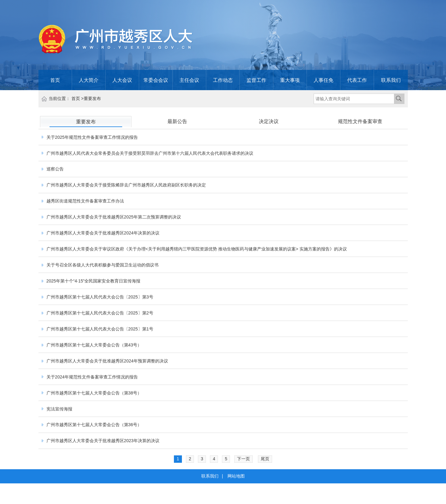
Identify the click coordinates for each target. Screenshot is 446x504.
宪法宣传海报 (59, 409)
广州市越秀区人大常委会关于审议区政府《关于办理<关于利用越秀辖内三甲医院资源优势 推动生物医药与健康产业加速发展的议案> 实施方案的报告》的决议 (197, 249)
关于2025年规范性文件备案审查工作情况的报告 (92, 137)
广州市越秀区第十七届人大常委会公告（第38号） (94, 393)
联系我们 (391, 80)
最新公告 (177, 121)
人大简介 (89, 80)
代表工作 (357, 80)
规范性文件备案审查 (360, 121)
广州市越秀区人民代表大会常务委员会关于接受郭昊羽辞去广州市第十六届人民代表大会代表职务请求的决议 (150, 153)
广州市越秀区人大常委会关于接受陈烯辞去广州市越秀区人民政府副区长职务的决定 (126, 185)
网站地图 (236, 476)
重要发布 (92, 98)
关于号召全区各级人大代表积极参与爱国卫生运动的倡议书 (102, 265)
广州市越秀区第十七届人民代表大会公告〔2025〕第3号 (100, 297)
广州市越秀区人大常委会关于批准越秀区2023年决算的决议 (103, 441)
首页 (55, 80)
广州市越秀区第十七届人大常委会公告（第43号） (94, 345)
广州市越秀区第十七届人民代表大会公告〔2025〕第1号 (100, 329)
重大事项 (290, 80)
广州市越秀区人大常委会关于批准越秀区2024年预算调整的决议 (107, 361)
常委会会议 (156, 80)
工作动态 (223, 80)
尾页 (265, 459)
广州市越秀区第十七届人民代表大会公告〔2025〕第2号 (100, 313)
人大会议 (122, 80)
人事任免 (323, 80)
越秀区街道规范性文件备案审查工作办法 (85, 201)
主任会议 (189, 80)
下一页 (243, 459)
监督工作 (256, 80)
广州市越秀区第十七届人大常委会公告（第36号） (94, 425)
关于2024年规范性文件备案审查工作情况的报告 (92, 377)
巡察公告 (55, 169)
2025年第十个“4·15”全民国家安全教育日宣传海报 (94, 281)
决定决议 (269, 121)
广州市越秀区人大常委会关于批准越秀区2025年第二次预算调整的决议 (114, 217)
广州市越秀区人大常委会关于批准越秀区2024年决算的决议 (103, 233)
